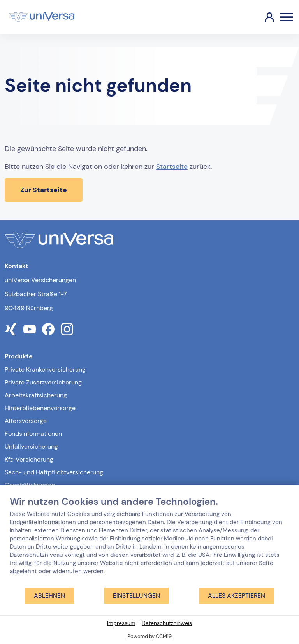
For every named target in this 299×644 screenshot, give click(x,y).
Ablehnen (49, 596)
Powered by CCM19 (149, 636)
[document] (149, 541)
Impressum (121, 623)
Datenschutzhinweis (167, 623)
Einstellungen (136, 596)
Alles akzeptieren (237, 596)
